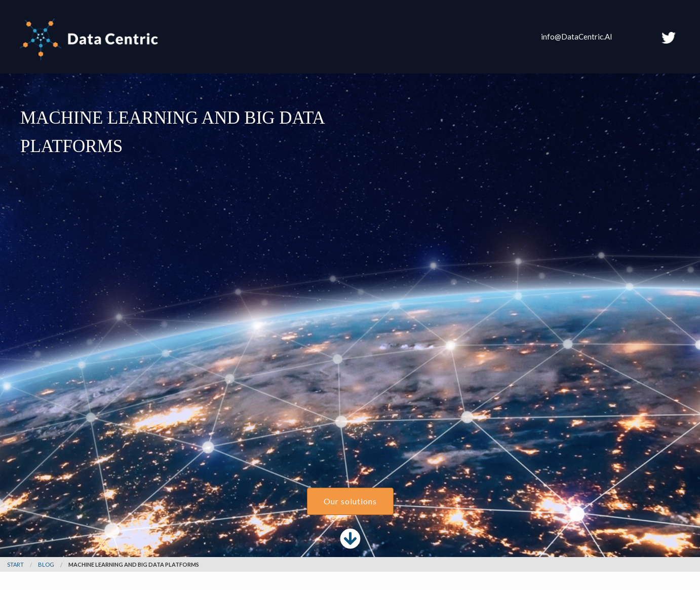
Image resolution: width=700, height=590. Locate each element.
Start (15, 564)
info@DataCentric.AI (577, 36)
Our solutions (350, 501)
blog (46, 564)
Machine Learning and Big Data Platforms (134, 564)
